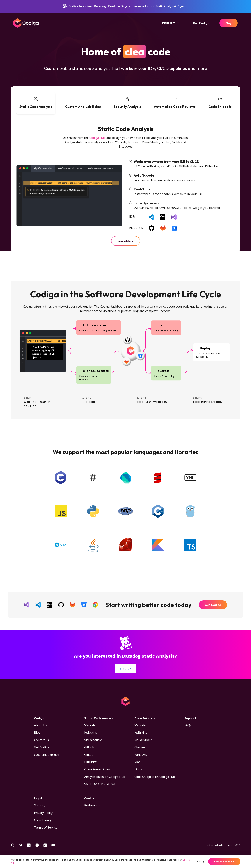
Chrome (140, 747)
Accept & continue (224, 861)
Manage (201, 861)
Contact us (41, 740)
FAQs (188, 725)
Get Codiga (201, 23)
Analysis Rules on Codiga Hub (105, 777)
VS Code (90, 725)
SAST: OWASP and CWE (100, 784)
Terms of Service (46, 827)
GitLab (89, 755)
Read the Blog (117, 6)
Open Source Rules (97, 769)
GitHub (89, 747)
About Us (41, 725)
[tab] (36, 103)
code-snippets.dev (47, 755)
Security (40, 805)
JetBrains (91, 733)
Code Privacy (43, 820)
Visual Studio (93, 740)
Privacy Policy (43, 813)
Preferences (93, 805)
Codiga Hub (97, 138)
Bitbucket (91, 762)
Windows (141, 755)
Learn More (126, 241)
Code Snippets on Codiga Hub (155, 777)
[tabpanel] (125, 185)
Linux (138, 769)
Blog (229, 23)
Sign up (183, 6)
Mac (137, 762)
